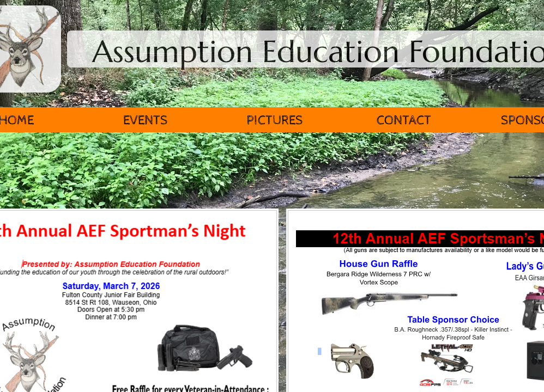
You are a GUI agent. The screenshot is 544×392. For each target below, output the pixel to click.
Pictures (274, 120)
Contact (404, 120)
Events (145, 120)
